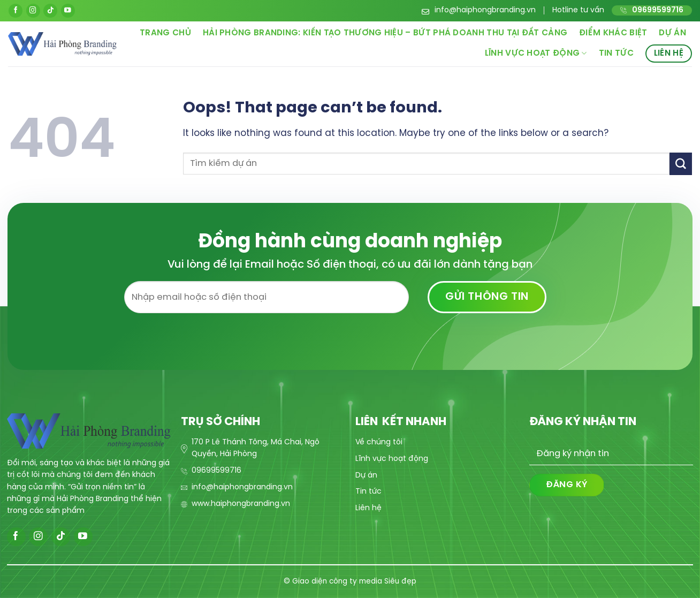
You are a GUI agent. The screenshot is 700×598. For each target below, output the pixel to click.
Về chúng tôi (379, 442)
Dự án (672, 33)
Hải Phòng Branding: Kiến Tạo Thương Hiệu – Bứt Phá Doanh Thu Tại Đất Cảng (385, 33)
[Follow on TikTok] (50, 11)
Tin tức (616, 54)
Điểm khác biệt (613, 33)
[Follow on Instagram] (33, 11)
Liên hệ (669, 54)
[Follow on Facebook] (16, 11)
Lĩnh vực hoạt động (536, 53)
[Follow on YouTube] (68, 11)
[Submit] (681, 164)
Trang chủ (165, 33)
